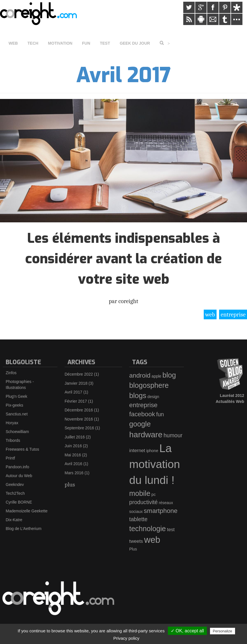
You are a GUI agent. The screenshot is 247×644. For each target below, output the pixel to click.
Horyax (12, 423)
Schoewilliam (17, 432)
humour (173, 435)
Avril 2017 (73, 392)
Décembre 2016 (79, 410)
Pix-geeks (14, 405)
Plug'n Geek (17, 396)
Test (105, 43)
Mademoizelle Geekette (27, 511)
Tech (33, 43)
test (171, 530)
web (210, 314)
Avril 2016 (73, 464)
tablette (138, 519)
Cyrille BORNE (19, 502)
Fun (86, 43)
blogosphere (149, 385)
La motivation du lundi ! (155, 464)
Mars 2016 (74, 473)
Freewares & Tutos (22, 449)
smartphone (160, 511)
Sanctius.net (17, 414)
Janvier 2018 (76, 383)
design (153, 397)
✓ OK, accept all (187, 631)
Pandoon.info (18, 467)
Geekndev (15, 484)
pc (154, 494)
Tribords (13, 440)
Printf (10, 458)
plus (70, 484)
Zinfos (11, 373)
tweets (136, 541)
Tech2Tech (15, 493)
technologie (148, 529)
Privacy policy (126, 638)
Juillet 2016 (75, 437)
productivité (143, 502)
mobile (140, 493)
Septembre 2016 (79, 428)
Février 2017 (76, 401)
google (140, 424)
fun (160, 414)
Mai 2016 (73, 455)
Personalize (223, 631)
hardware (146, 435)
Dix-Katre (14, 520)
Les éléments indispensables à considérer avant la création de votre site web (124, 259)
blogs (138, 395)
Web (13, 43)
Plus (133, 549)
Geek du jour (135, 43)
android (140, 375)
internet (137, 451)
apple (157, 376)
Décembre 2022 (79, 374)
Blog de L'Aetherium (24, 529)
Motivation (60, 43)
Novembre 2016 (79, 419)
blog (169, 375)
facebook (142, 414)
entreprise (233, 314)
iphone (152, 451)
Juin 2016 (73, 446)
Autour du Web (19, 476)
